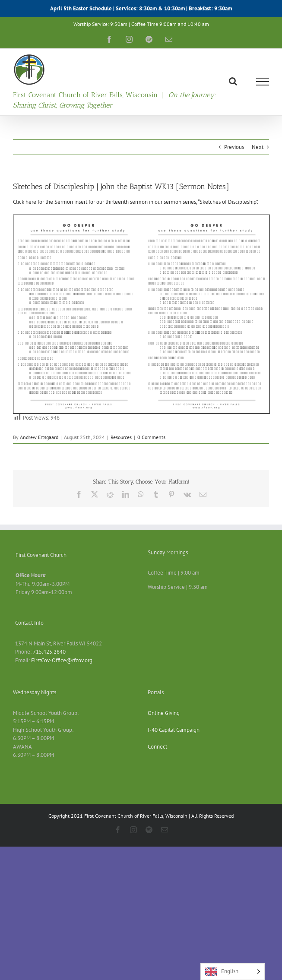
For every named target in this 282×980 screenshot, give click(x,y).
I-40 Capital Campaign (174, 730)
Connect (157, 747)
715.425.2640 (49, 652)
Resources (121, 437)
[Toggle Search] (233, 81)
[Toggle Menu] (263, 82)
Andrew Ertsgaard (39, 437)
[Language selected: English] (233, 972)
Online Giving (164, 713)
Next (258, 147)
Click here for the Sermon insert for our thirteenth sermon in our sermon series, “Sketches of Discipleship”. (136, 202)
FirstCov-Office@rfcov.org (62, 660)
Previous (234, 147)
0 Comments (151, 437)
